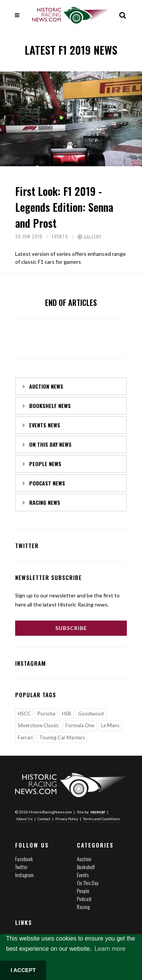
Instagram (24, 875)
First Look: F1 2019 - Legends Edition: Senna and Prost (64, 207)
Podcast (84, 899)
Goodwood (91, 714)
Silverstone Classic (38, 725)
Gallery (93, 237)
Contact (44, 819)
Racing (83, 907)
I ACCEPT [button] (23, 970)
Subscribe (71, 628)
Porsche (46, 714)
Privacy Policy (67, 819)
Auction (84, 859)
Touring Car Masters (62, 737)
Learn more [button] (110, 949)
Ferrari (25, 737)
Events (60, 236)
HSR (67, 714)
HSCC (24, 714)
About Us (24, 819)
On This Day (88, 883)
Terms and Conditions (101, 819)
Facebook (24, 859)
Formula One (80, 725)
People (83, 891)
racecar (98, 812)
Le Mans (110, 725)
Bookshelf (86, 867)
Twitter (21, 867)
